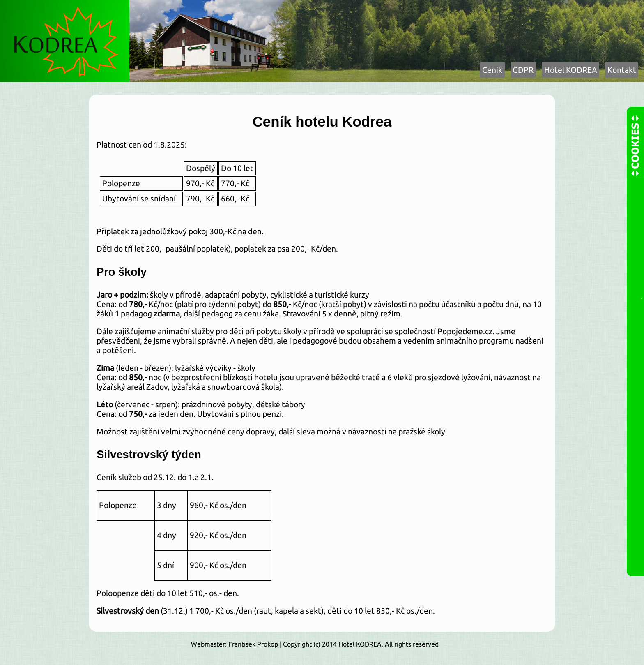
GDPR (523, 70)
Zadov (157, 387)
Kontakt (622, 70)
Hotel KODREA (571, 70)
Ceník (492, 70)
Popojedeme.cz (465, 331)
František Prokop (253, 644)
